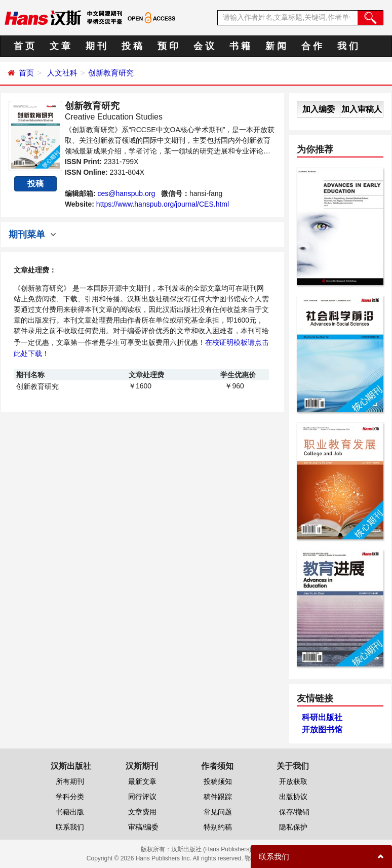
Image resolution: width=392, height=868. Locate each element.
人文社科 (62, 73)
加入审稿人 (362, 109)
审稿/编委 (143, 827)
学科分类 (70, 797)
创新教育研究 (111, 73)
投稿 (35, 184)
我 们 (348, 46)
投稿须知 (218, 781)
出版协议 (293, 797)
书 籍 (240, 46)
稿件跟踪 (218, 797)
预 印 (168, 46)
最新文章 (142, 781)
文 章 (60, 46)
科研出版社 (322, 717)
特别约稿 (218, 827)
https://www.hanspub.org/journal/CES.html (163, 204)
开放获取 (293, 781)
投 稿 (132, 46)
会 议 (204, 46)
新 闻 (276, 46)
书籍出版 (70, 812)
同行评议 (142, 797)
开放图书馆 (322, 729)
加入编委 (319, 109)
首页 (26, 73)
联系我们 (70, 827)
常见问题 (218, 812)
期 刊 (96, 46)
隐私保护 (293, 827)
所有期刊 (70, 781)
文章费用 (142, 812)
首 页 (24, 46)
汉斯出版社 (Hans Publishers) (211, 849)
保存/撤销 (294, 812)
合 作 (312, 46)
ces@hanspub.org (126, 193)
